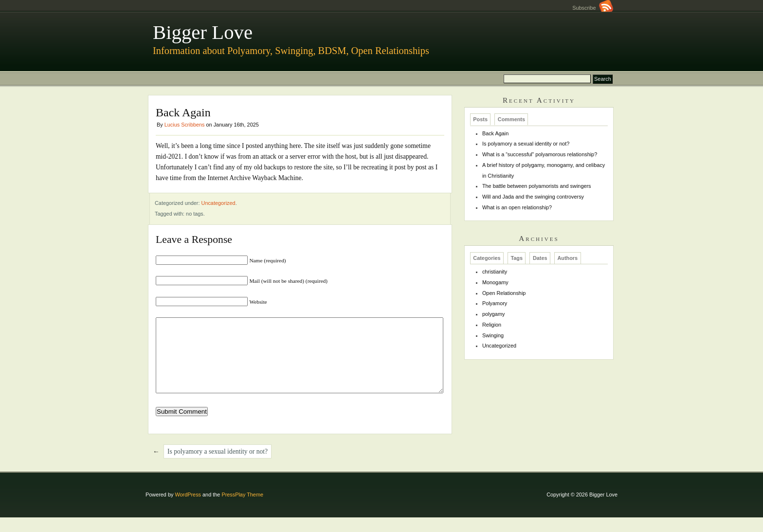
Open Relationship (504, 293)
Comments (511, 120)
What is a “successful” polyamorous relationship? (540, 154)
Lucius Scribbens (185, 125)
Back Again (495, 133)
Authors (567, 258)
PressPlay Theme (242, 509)
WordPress (188, 509)
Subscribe (593, 8)
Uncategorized (218, 203)
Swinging (493, 335)
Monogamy (495, 282)
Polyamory (495, 303)
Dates (540, 258)
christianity (495, 272)
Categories (487, 258)
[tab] (481, 119)
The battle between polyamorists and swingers (537, 186)
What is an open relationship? (517, 207)
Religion (492, 325)
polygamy (494, 314)
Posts (480, 120)
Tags (517, 258)
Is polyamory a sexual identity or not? (218, 466)
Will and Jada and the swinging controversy (533, 197)
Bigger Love (203, 32)
